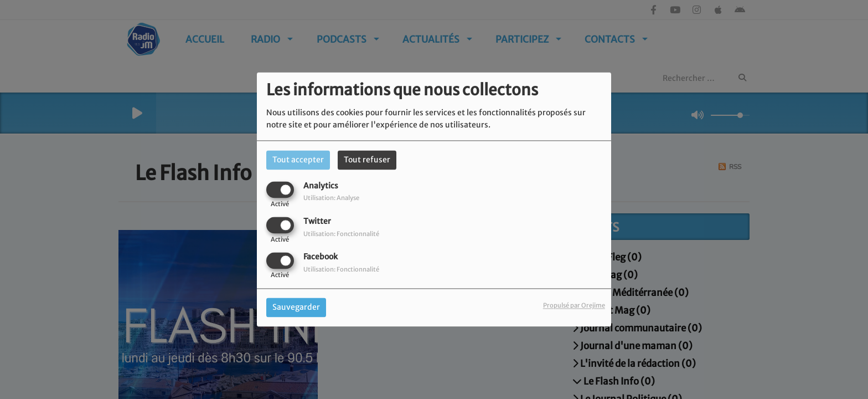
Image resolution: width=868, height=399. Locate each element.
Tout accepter (298, 160)
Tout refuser (367, 160)
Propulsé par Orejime (574, 306)
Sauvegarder (296, 308)
